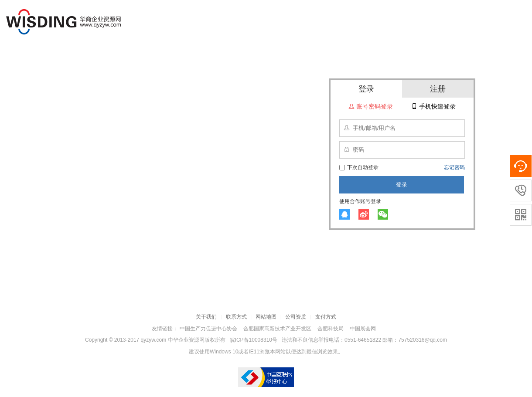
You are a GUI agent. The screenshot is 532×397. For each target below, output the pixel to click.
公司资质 (296, 317)
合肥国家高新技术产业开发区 (277, 329)
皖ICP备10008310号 (254, 340)
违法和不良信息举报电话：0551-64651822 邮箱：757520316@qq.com (364, 340)
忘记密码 (454, 167)
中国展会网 (363, 329)
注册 (438, 89)
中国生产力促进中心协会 (208, 329)
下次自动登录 (363, 167)
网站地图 (266, 317)
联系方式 (236, 317)
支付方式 (326, 317)
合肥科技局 (331, 329)
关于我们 (206, 317)
